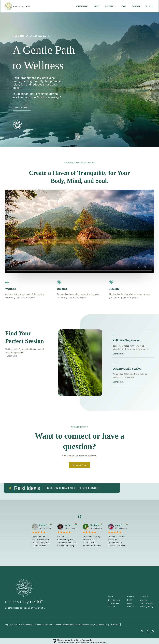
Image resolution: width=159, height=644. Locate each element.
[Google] (149, 6)
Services (111, 6)
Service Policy (147, 603)
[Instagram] (146, 6)
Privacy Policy (147, 607)
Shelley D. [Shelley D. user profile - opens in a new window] (95, 525)
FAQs (124, 6)
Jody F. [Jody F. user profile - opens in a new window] (119, 525)
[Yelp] (152, 6)
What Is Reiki (82, 6)
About (96, 6)
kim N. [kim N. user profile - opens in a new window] (68, 525)
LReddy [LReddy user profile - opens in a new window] (43, 525)
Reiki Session (114, 600)
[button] (114, 6)
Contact (136, 6)
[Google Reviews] (153, 631)
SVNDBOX (115, 624)
